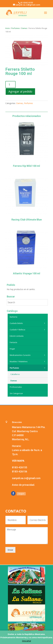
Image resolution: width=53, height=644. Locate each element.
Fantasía (13, 342)
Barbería (13, 317)
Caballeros (15, 374)
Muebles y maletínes (28, 361)
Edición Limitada (17, 336)
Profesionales (16, 387)
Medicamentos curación (28, 355)
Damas (24, 28)
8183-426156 (20, 471)
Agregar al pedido (20, 91)
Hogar (12, 349)
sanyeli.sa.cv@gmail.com (26, 478)
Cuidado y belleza (28, 330)
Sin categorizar (16, 393)
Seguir (21, 494)
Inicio (8, 28)
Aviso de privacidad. (23, 485)
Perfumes (16, 28)
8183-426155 (20, 467)
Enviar (10, 550)
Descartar (27, 641)
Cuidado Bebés (28, 323)
